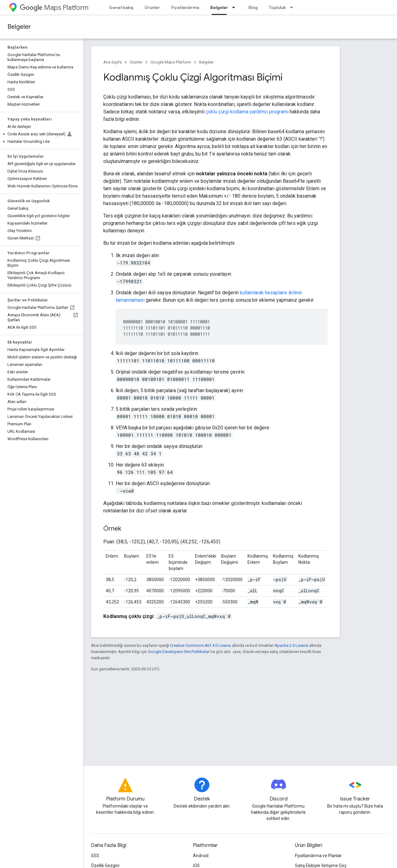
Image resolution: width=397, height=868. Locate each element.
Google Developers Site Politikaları (179, 652)
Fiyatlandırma (185, 7)
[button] (40, 134)
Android (201, 856)
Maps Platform (54, 8)
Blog (253, 7)
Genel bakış (121, 7)
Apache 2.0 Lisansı (291, 645)
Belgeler (19, 27)
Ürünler (152, 7)
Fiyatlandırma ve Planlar (318, 856)
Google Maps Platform (171, 62)
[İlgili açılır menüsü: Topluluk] (293, 7)
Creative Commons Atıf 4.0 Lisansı (201, 645)
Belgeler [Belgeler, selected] (219, 7)
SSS (95, 856)
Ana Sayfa (112, 62)
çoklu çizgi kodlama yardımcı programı (247, 112)
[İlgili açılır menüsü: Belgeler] (235, 7)
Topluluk (277, 7)
